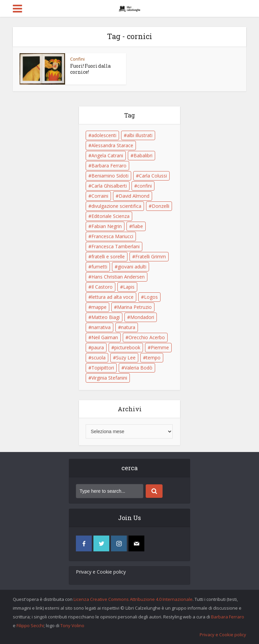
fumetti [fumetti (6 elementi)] (99, 267)
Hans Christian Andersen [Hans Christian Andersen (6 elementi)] (118, 277)
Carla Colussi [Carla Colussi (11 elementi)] (153, 176)
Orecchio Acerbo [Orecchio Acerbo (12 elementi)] (147, 337)
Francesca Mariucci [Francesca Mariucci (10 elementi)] (112, 236)
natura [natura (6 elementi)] (128, 327)
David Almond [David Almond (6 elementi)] (134, 196)
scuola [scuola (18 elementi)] (98, 358)
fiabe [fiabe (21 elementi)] (138, 226)
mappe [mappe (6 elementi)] (99, 307)
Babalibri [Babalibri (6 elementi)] (143, 155)
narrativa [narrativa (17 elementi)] (101, 327)
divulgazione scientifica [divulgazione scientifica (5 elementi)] (116, 206)
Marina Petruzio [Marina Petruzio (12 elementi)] (134, 307)
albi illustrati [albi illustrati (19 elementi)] (140, 135)
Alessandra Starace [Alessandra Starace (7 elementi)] (112, 145)
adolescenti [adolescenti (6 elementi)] (104, 135)
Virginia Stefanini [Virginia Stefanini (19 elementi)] (109, 378)
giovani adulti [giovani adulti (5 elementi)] (132, 267)
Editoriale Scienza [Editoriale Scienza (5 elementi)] (110, 216)
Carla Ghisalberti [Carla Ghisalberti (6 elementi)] (109, 186)
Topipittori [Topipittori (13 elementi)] (103, 368)
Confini (77, 59)
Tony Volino (72, 625)
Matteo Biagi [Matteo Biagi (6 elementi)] (106, 317)
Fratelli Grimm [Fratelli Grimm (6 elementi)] (151, 256)
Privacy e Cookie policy (101, 572)
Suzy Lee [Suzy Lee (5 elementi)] (126, 358)
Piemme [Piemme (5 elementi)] (160, 347)
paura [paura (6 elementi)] (98, 347)
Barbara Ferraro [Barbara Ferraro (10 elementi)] (109, 166)
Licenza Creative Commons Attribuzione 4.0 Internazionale (133, 599)
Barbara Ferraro (228, 617)
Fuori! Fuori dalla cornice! (90, 69)
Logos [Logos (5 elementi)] (151, 297)
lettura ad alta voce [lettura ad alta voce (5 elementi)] (112, 297)
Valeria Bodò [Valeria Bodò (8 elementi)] (138, 368)
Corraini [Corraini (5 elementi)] (100, 196)
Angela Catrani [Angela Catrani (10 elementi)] (107, 155)
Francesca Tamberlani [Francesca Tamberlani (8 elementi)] (116, 246)
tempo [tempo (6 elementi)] (153, 358)
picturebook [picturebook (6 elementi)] (127, 347)
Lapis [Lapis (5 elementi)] (129, 287)
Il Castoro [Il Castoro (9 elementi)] (102, 287)
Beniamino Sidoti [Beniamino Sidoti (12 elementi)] (110, 176)
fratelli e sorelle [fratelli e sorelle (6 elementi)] (108, 256)
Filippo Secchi (30, 625)
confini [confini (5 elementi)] (145, 186)
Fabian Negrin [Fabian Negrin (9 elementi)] (107, 226)
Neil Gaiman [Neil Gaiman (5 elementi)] (105, 337)
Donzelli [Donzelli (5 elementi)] (161, 206)
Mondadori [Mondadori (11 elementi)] (142, 317)
